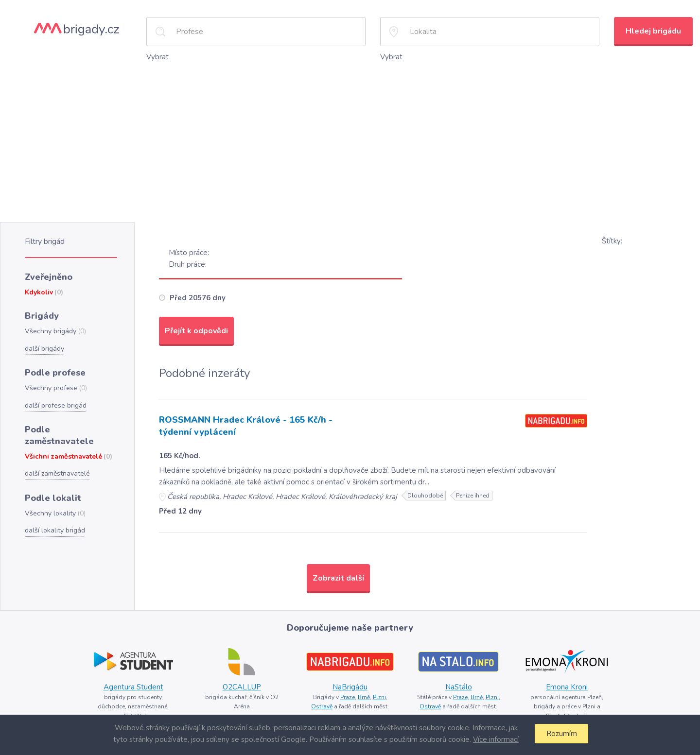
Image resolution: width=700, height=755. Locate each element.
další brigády (44, 349)
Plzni (379, 697)
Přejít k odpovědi (196, 331)
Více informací (496, 739)
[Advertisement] (350, 136)
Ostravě (322, 706)
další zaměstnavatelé (57, 473)
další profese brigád (56, 405)
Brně (364, 697)
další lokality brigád (55, 530)
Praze (348, 697)
